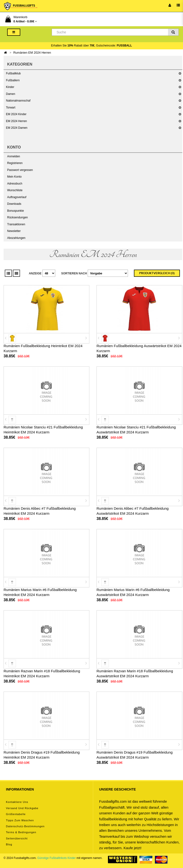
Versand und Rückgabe (22, 808)
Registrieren (15, 163)
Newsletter (14, 231)
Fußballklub (13, 73)
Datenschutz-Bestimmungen (25, 826)
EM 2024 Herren (16, 121)
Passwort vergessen (20, 170)
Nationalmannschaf (18, 101)
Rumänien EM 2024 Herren (32, 53)
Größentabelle (16, 814)
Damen (11, 94)
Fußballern (13, 80)
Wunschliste (15, 190)
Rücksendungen (18, 217)
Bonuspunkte (15, 211)
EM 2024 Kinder (16, 114)
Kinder (10, 87)
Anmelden (14, 156)
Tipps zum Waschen (20, 820)
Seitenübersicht (17, 838)
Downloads (14, 204)
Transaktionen (16, 224)
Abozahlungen (16, 238)
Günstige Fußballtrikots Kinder (57, 858)
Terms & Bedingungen (21, 832)
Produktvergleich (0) (157, 273)
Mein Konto (14, 177)
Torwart (11, 108)
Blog (9, 844)
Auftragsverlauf (17, 197)
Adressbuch (15, 184)
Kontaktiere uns (17, 802)
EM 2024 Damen (17, 128)
